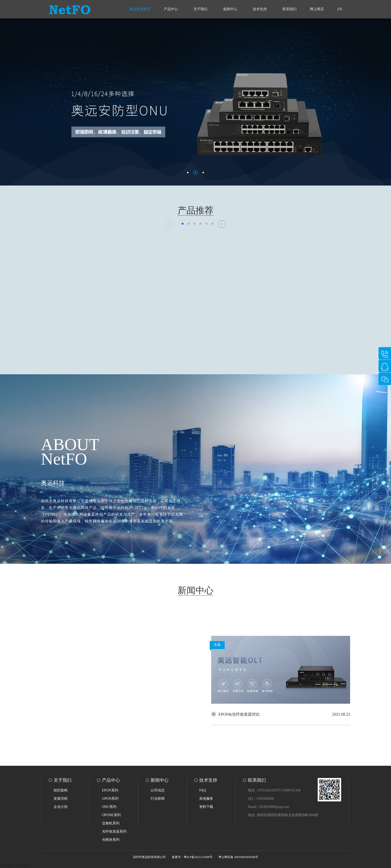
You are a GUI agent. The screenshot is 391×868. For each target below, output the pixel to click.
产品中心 (171, 9)
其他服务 (206, 799)
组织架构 (61, 790)
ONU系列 (109, 807)
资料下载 (206, 807)
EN (340, 9)
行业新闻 (158, 799)
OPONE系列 (111, 815)
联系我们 (290, 9)
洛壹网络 (23, 866)
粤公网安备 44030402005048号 (238, 857)
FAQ (203, 790)
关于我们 (200, 9)
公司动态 (158, 790)
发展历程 (61, 799)
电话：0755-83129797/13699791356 (274, 790)
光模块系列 (111, 840)
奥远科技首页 (140, 9)
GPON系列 (110, 799)
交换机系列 (111, 823)
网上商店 (317, 9)
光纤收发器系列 (114, 831)
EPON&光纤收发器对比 (239, 714)
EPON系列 (110, 790)
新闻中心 (230, 9)
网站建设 (7, 866)
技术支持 (260, 9)
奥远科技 (53, 483)
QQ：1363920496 (261, 799)
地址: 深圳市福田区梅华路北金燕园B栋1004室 (283, 815)
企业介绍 (61, 807)
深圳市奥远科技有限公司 (149, 857)
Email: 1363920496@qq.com (268, 807)
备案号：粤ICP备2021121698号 (192, 857)
